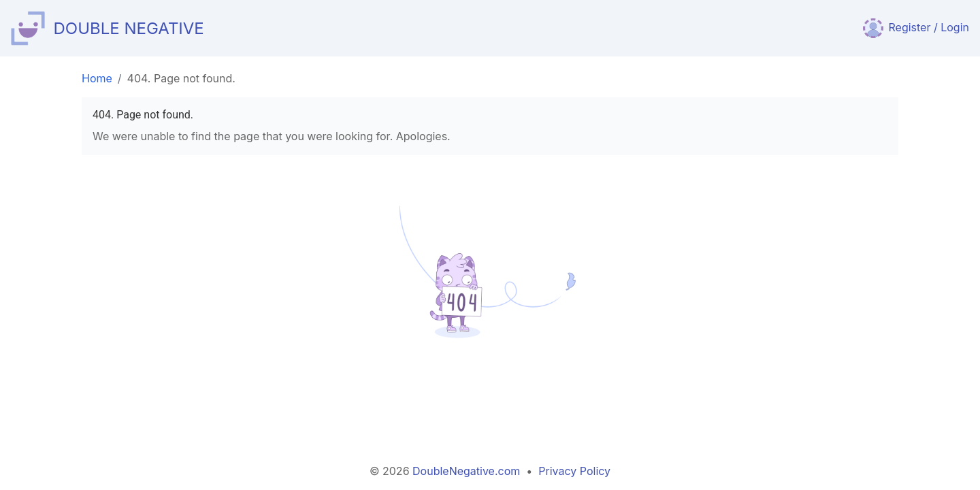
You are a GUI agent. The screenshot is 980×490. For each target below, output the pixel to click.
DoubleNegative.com (466, 471)
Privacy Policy (574, 471)
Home (97, 78)
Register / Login (916, 27)
